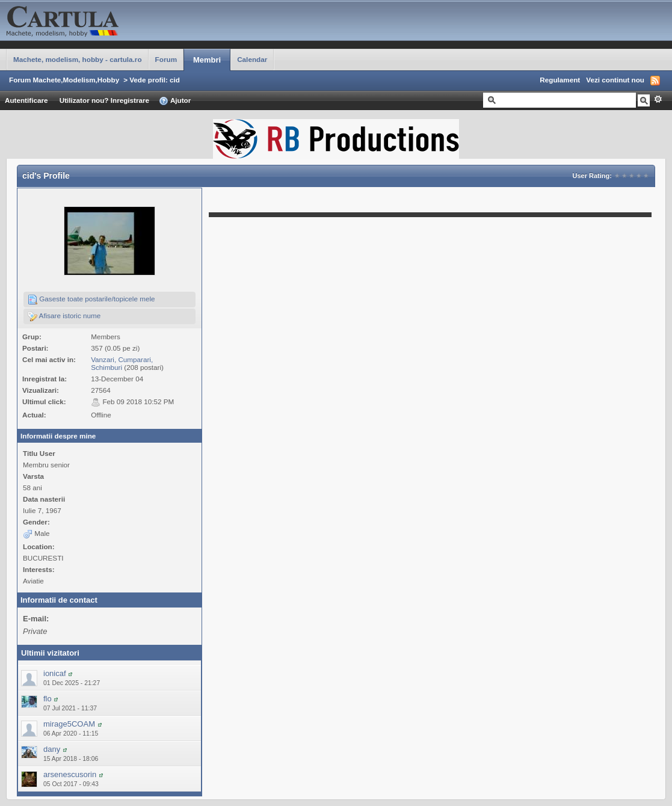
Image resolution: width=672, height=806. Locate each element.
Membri (207, 60)
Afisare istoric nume (64, 316)
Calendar (252, 59)
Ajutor (175, 101)
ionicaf (55, 673)
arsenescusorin (70, 774)
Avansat (658, 99)
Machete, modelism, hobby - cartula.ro (78, 59)
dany (52, 749)
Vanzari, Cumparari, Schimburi (122, 363)
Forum (166, 59)
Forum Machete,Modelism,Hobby (64, 80)
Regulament (560, 80)
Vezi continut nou (615, 80)
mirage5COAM (69, 724)
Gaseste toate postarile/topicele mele (91, 300)
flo (48, 699)
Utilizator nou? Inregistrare (104, 100)
